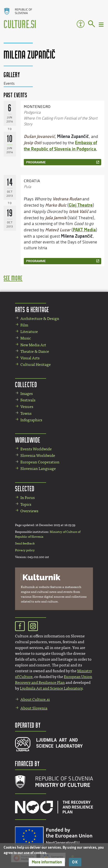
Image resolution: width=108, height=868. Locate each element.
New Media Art (33, 345)
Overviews (29, 511)
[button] (47, 862)
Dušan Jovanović (39, 136)
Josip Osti (33, 143)
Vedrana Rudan (67, 199)
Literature (29, 332)
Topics (26, 504)
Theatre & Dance (35, 351)
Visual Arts (30, 358)
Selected (25, 488)
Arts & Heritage (32, 309)
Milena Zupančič (73, 136)
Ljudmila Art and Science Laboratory (51, 688)
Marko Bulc (56, 205)
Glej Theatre (81, 205)
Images (27, 394)
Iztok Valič (79, 211)
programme (36, 162)
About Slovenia (34, 708)
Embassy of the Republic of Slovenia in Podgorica (60, 146)
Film (24, 325)
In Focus (28, 498)
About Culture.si (35, 699)
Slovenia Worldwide (38, 456)
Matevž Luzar (58, 230)
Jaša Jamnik (56, 218)
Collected (26, 384)
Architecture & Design (40, 319)
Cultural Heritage (36, 365)
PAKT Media (84, 230)
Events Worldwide (36, 449)
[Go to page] (92, 25)
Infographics (31, 420)
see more (13, 278)
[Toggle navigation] (101, 24)
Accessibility (81, 24)
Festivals (28, 400)
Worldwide (28, 440)
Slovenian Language (38, 469)
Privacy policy (25, 550)
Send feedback (25, 543)
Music (26, 338)
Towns (26, 413)
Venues (27, 407)
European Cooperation (40, 462)
